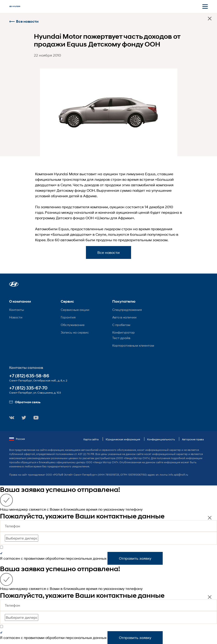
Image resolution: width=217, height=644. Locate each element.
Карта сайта (91, 439)
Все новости (24, 21)
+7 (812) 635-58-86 (29, 376)
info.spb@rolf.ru (178, 475)
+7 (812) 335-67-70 (28, 388)
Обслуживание (73, 325)
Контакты (17, 310)
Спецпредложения (127, 310)
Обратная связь (25, 402)
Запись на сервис (75, 332)
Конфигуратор (124, 332)
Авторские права (193, 439)
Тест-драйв (121, 338)
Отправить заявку (135, 558)
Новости (16, 317)
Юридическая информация (123, 439)
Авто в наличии (124, 317)
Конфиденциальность (161, 439)
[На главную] (15, 6)
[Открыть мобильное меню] (205, 6)
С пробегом (121, 325)
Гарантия (68, 317)
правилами (34, 558)
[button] (14, 284)
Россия (17, 439)
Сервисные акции (75, 310)
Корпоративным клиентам (133, 345)
